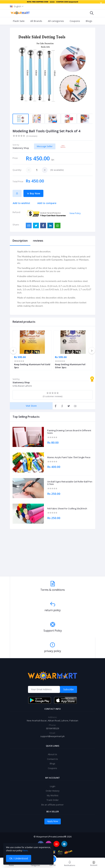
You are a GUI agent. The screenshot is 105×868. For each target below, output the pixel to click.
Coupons (75, 21)
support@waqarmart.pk (53, 736)
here (25, 850)
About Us (53, 754)
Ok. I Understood (19, 858)
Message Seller (45, 146)
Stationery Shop (21, 148)
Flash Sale (19, 21)
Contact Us (53, 759)
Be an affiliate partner (53, 805)
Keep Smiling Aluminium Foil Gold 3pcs (32, 366)
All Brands (36, 21)
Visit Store (31, 406)
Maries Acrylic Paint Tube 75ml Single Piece (69, 457)
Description (20, 241)
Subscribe (68, 689)
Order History (53, 791)
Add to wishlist (21, 203)
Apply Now (53, 821)
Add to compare (47, 203)
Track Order (53, 800)
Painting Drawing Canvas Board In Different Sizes (69, 432)
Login (53, 786)
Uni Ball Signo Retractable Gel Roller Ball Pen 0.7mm (70, 483)
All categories (56, 21)
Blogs (89, 21)
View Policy (75, 213)
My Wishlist (53, 795)
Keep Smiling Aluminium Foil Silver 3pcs (70, 366)
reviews (38, 241)
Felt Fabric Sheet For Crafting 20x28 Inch (67, 509)
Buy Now (33, 193)
